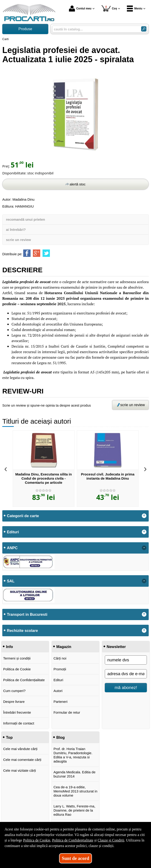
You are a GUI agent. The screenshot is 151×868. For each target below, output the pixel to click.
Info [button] (9, 647)
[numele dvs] (126, 660)
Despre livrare (14, 702)
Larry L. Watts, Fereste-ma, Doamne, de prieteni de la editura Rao (74, 810)
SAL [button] (11, 581)
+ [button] (144, 516)
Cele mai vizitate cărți (20, 770)
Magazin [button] (64, 647)
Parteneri (61, 702)
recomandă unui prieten (26, 219)
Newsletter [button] (116, 647)
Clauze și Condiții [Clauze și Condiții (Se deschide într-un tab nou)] (111, 840)
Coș (109, 8)
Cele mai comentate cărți (22, 760)
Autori (58, 691)
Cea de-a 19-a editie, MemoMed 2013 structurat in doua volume (75, 791)
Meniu (135, 9)
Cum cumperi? (14, 691)
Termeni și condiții (17, 658)
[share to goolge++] (37, 253)
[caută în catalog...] (95, 29)
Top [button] (9, 737)
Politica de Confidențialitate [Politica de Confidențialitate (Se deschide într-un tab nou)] (73, 840)
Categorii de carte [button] (23, 516)
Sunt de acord (75, 858)
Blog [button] (61, 737)
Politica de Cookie (17, 669)
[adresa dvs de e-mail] (126, 674)
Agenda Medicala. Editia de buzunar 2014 (75, 774)
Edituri (58, 680)
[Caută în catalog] (144, 29)
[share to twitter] (46, 253)
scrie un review (18, 240)
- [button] (144, 548)
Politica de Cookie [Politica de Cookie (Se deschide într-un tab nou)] (37, 840)
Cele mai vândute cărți (20, 749)
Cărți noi (60, 658)
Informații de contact (19, 723)
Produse (25, 29)
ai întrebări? (16, 230)
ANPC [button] (12, 548)
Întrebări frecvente (17, 712)
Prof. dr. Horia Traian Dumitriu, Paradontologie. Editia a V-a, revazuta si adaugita (73, 755)
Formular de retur (67, 712)
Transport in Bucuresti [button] (27, 614)
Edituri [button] (13, 532)
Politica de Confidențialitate (24, 680)
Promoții (60, 669)
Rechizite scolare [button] (22, 630)
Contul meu (80, 9)
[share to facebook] (27, 253)
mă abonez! (126, 688)
